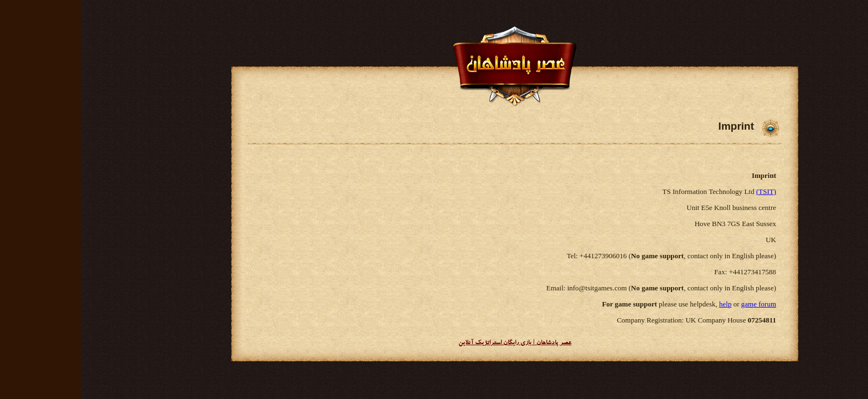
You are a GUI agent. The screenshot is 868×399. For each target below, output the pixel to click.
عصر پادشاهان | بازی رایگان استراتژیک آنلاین (434, 343)
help (644, 304)
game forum (678, 304)
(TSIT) (685, 191)
